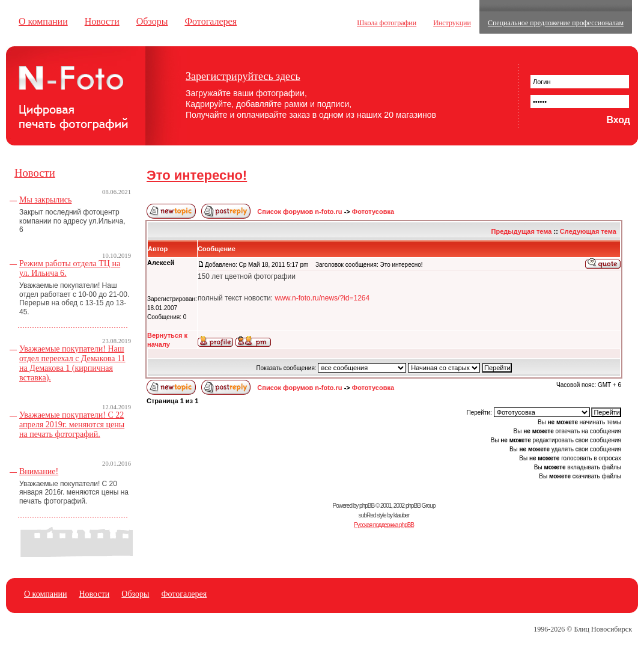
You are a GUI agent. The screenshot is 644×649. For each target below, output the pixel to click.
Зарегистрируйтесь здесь (243, 76)
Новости (102, 21)
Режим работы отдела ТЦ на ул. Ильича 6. (70, 268)
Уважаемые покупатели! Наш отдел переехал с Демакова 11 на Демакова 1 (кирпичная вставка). (72, 363)
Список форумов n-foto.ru (299, 212)
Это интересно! (197, 175)
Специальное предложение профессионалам (556, 23)
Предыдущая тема (522, 231)
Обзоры (152, 21)
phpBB (367, 506)
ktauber (401, 515)
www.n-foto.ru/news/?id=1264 (322, 298)
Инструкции (452, 23)
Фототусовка (373, 212)
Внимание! (39, 471)
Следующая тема (588, 231)
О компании (43, 21)
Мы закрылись (45, 200)
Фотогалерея (211, 21)
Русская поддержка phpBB (384, 525)
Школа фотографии (387, 23)
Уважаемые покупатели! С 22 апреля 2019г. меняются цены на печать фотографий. (72, 425)
